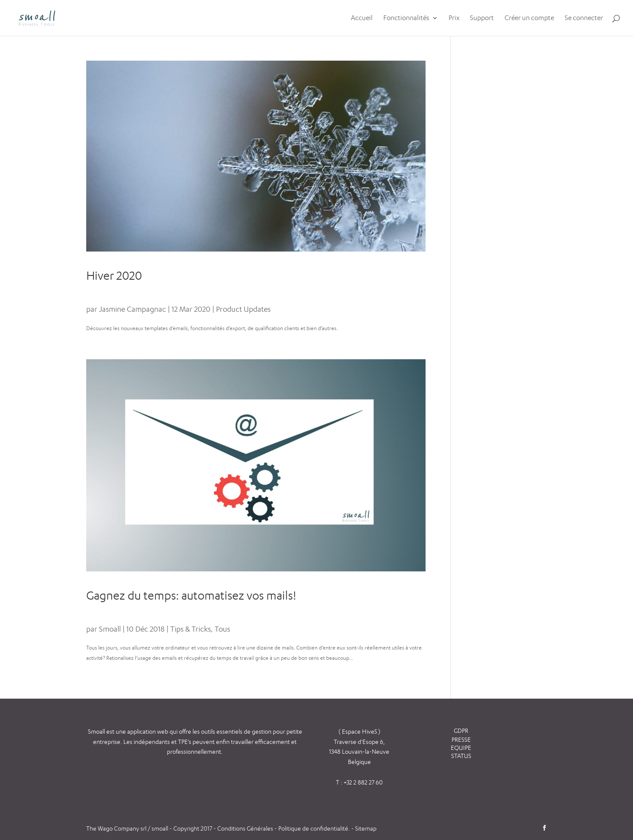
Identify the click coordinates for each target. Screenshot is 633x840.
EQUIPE (461, 748)
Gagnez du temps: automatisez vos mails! (191, 595)
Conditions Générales (246, 828)
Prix (454, 18)
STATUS (461, 756)
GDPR (461, 730)
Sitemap (366, 828)
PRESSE (461, 739)
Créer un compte (529, 18)
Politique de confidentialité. (314, 828)
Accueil (362, 18)
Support (482, 18)
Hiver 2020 (114, 275)
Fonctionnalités (406, 18)
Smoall (110, 629)
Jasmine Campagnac (133, 309)
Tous (222, 629)
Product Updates (243, 309)
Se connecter (584, 18)
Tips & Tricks (191, 629)
